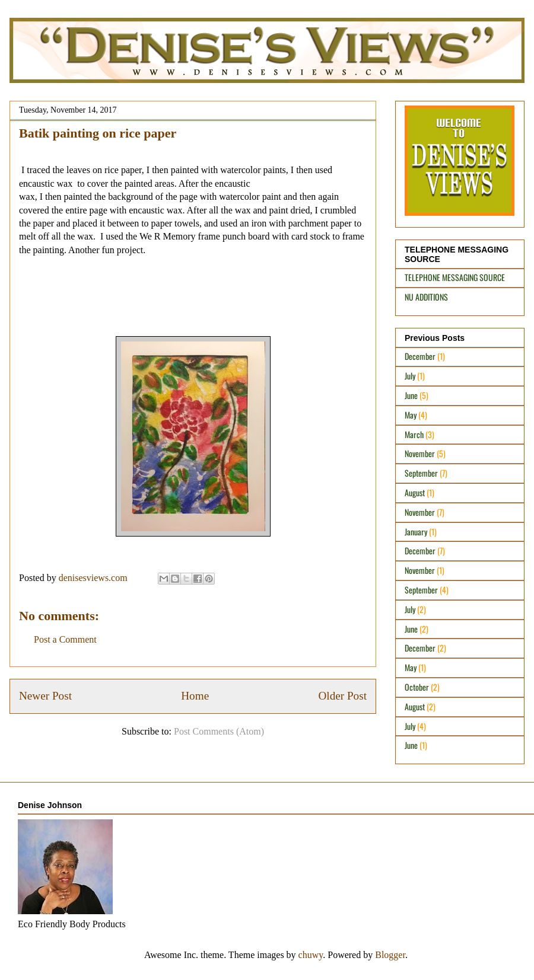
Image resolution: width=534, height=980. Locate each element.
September (421, 473)
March (414, 434)
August (415, 492)
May (411, 415)
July (410, 376)
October (417, 687)
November (420, 453)
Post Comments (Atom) (219, 731)
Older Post (342, 696)
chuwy (311, 955)
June (411, 395)
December (420, 356)
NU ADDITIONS (426, 297)
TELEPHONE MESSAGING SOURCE (455, 277)
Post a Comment (65, 639)
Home (195, 696)
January (416, 532)
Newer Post (45, 696)
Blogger (390, 955)
